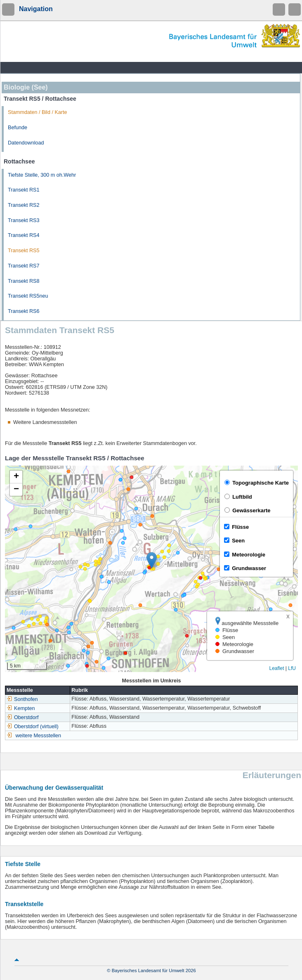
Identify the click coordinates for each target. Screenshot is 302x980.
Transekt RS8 (24, 281)
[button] (152, 560)
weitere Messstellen (39, 736)
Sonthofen (22, 699)
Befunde (18, 128)
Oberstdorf (23, 717)
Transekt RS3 (24, 220)
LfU (292, 668)
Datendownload (26, 143)
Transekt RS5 (24, 251)
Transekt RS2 (24, 205)
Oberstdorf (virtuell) (33, 727)
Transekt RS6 (24, 311)
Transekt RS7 (24, 266)
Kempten (21, 708)
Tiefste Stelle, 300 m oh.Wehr (42, 175)
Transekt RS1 (24, 190)
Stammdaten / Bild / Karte (38, 112)
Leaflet (276, 668)
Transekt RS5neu (28, 296)
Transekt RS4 (24, 235)
